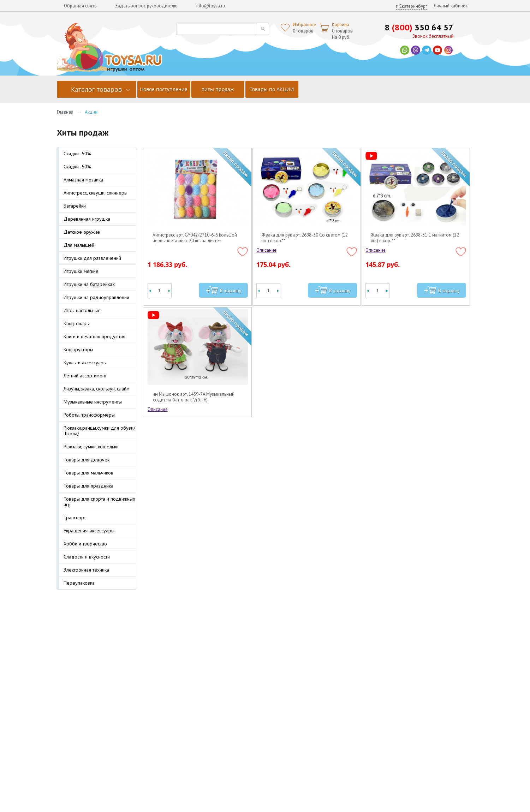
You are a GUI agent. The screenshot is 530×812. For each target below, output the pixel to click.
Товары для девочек (87, 460)
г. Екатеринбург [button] (412, 6)
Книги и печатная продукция (94, 336)
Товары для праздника (88, 486)
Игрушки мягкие (81, 271)
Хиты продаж (218, 89)
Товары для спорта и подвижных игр (99, 502)
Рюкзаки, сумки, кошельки (91, 447)
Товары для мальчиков (88, 473)
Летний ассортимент (85, 376)
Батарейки (75, 206)
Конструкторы (78, 350)
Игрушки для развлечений (92, 258)
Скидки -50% (77, 154)
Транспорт (75, 518)
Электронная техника (86, 570)
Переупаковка (79, 583)
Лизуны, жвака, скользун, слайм (97, 389)
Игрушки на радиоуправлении (96, 297)
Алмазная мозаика (83, 180)
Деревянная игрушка (87, 219)
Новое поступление (164, 89)
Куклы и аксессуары (85, 363)
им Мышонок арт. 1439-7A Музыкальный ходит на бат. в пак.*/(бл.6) (193, 397)
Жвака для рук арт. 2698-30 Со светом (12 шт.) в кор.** (305, 238)
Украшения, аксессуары (89, 531)
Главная (65, 112)
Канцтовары (77, 323)
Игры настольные (82, 310)
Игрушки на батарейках (89, 284)
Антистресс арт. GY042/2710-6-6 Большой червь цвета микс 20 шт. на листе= (195, 238)
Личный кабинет (450, 6)
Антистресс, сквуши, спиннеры (96, 193)
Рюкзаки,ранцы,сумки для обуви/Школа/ (99, 431)
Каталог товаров (96, 89)
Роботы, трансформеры (89, 415)
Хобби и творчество (85, 544)
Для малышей (79, 245)
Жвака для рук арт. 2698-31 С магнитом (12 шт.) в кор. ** (415, 238)
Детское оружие (82, 232)
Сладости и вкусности (87, 557)
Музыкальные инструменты (93, 402)
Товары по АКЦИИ (272, 89)
